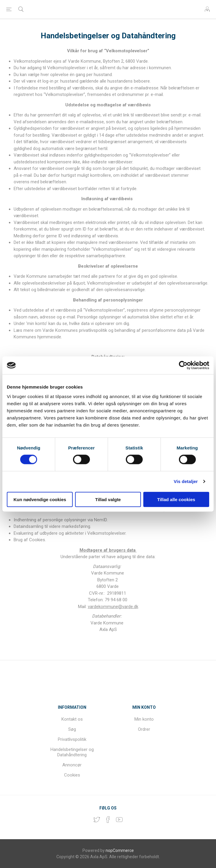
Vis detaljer (186, 481)
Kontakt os (72, 719)
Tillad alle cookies (176, 499)
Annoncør (72, 765)
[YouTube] (119, 820)
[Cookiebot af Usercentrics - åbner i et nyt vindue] (183, 365)
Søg (72, 729)
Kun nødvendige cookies (40, 499)
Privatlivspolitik (72, 739)
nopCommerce (120, 850)
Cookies (72, 775)
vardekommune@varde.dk (113, 607)
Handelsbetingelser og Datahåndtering (72, 752)
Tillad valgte (108, 499)
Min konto (144, 719)
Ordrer (144, 729)
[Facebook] (108, 820)
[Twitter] (97, 820)
